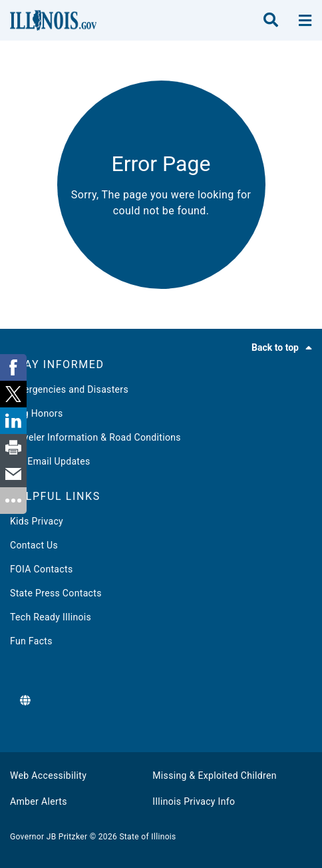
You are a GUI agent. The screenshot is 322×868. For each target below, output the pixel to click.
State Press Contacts (56, 593)
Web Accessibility (48, 775)
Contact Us (34, 545)
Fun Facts (31, 641)
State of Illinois (147, 837)
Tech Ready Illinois (51, 617)
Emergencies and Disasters (69, 389)
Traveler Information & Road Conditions (95, 437)
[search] (271, 21)
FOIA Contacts (41, 569)
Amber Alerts (39, 801)
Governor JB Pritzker (49, 837)
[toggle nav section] (305, 21)
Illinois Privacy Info (194, 801)
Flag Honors (37, 413)
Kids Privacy (37, 521)
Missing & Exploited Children (214, 775)
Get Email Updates (50, 461)
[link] (13, 367)
